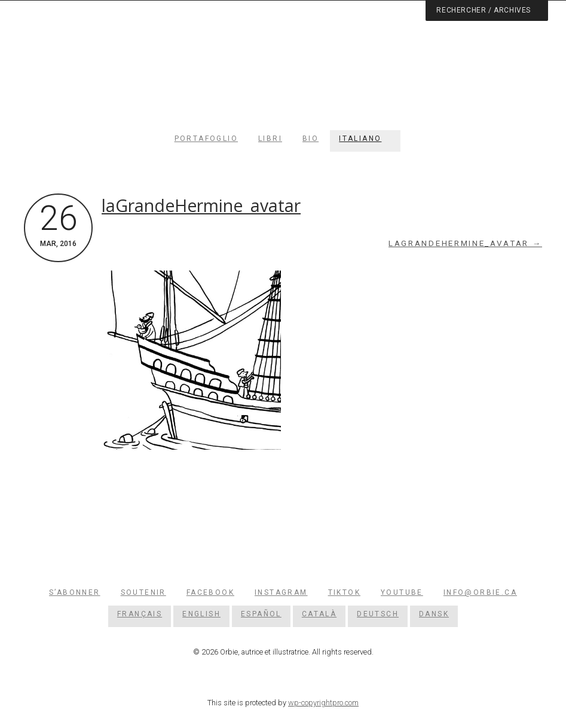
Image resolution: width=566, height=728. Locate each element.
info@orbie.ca (480, 592)
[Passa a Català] (319, 614)
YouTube (402, 592)
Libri (270, 139)
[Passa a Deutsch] (378, 614)
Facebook (210, 592)
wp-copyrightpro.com (323, 703)
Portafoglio (206, 139)
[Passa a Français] (140, 614)
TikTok (344, 592)
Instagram (281, 592)
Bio (310, 139)
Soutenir (143, 592)
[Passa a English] (201, 614)
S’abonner (75, 592)
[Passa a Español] (261, 614)
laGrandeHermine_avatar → (465, 243)
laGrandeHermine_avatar (201, 205)
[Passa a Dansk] (434, 614)
